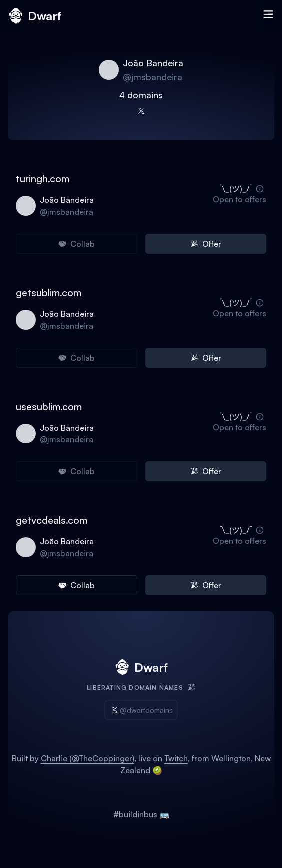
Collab (77, 585)
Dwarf (35, 16)
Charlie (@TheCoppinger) (88, 758)
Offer (206, 244)
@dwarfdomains (141, 710)
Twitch (176, 758)
